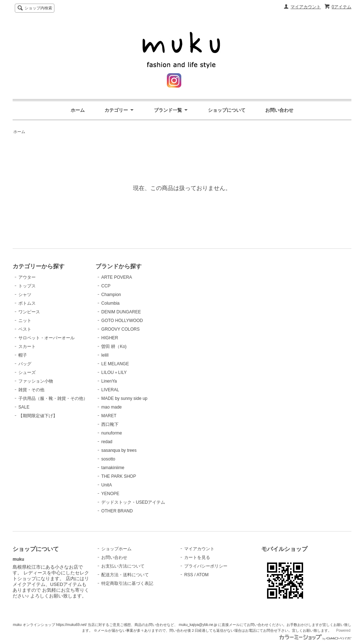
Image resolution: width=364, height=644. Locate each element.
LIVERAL (110, 390)
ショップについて (227, 110)
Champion (111, 295)
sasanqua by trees (119, 450)
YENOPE (110, 494)
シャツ (25, 295)
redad (107, 442)
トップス (27, 286)
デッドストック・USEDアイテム (133, 502)
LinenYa (109, 381)
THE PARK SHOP (119, 476)
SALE (24, 407)
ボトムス (27, 303)
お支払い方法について (123, 566)
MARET (109, 416)
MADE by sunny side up (124, 398)
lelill (105, 355)
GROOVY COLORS (120, 329)
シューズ (27, 372)
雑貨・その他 (31, 390)
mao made (112, 407)
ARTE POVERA (117, 277)
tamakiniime (113, 468)
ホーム (78, 110)
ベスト (25, 329)
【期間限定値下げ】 (38, 416)
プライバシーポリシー (206, 566)
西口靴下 (110, 424)
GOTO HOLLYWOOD (122, 321)
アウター (27, 277)
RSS (189, 575)
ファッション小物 (36, 381)
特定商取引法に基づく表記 (127, 583)
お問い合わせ (279, 110)
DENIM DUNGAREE (121, 312)
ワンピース (29, 312)
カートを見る (197, 557)
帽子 (23, 355)
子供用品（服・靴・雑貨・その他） (53, 398)
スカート (27, 347)
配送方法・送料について (125, 575)
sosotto (108, 459)
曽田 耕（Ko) (114, 347)
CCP (106, 286)
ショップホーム (116, 549)
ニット (25, 321)
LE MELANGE (115, 364)
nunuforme (112, 433)
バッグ (25, 364)
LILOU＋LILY (114, 372)
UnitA (106, 485)
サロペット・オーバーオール (46, 338)
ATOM (203, 575)
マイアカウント (306, 7)
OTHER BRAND (117, 511)
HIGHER (110, 338)
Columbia (110, 303)
